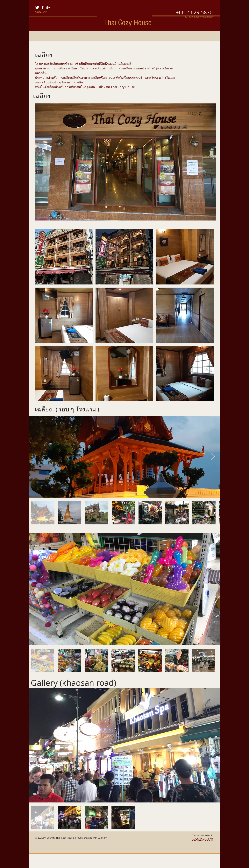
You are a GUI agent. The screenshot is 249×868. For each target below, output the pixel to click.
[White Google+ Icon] (48, 8)
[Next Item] (213, 457)
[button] (125, 162)
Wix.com (102, 838)
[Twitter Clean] (37, 8)
